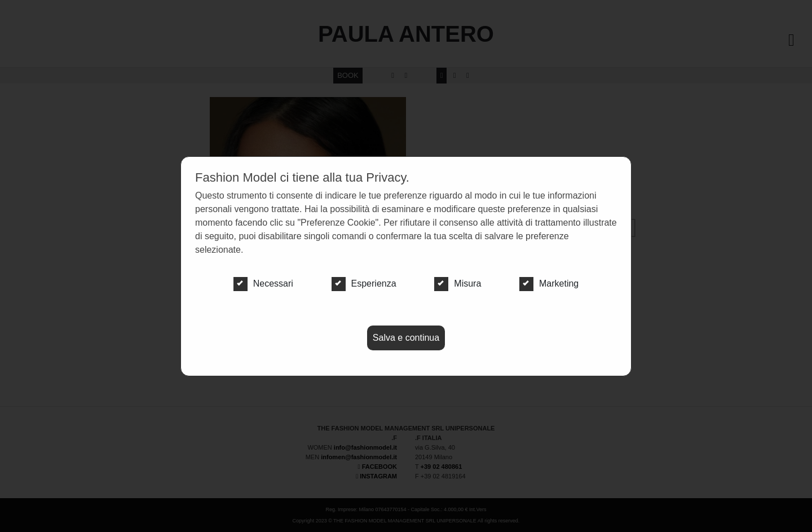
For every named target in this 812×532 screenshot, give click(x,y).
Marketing (549, 284)
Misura (458, 284)
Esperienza (364, 284)
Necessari (263, 284)
